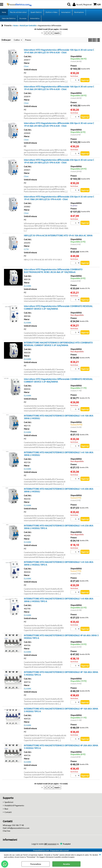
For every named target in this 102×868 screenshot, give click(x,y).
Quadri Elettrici (36, 12)
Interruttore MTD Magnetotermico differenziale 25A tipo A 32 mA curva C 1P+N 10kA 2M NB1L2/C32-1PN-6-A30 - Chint (59, 198)
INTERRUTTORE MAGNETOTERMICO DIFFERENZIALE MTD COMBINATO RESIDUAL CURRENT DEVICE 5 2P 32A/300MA (58, 344)
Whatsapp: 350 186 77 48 (13, 825)
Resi (6, 809)
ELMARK (27, 286)
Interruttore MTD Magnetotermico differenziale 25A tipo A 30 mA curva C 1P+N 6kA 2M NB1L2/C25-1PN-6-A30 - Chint (59, 161)
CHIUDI (100, 854)
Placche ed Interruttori (18, 12)
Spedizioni (9, 802)
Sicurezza (23, 18)
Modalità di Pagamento (14, 805)
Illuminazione (79, 12)
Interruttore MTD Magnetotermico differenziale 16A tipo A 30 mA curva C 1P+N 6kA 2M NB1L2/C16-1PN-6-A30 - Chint (59, 88)
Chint (26, 66)
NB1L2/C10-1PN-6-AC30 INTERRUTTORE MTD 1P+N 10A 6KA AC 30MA (58, 235)
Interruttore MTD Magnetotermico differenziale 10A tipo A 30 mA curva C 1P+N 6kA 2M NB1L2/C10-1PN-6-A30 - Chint (59, 51)
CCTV (26, 249)
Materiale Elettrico (9, 18)
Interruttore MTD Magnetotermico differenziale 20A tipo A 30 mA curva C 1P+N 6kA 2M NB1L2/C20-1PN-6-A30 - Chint (59, 124)
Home (4, 12)
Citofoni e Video (51, 12)
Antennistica (35, 18)
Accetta (66, 864)
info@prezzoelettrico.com (18, 828)
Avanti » (57, 33)
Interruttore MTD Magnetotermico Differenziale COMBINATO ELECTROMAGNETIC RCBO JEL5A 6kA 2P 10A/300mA (53, 271)
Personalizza (36, 864)
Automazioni (66, 12)
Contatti (8, 812)
